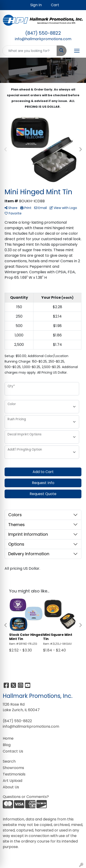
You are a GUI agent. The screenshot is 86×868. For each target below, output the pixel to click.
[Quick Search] (30, 51)
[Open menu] (77, 51)
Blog (7, 745)
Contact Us (13, 751)
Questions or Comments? (26, 797)
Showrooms (13, 768)
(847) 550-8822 (43, 33)
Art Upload (12, 781)
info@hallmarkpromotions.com (43, 39)
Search (9, 761)
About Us (11, 787)
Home (8, 738)
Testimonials (14, 774)
